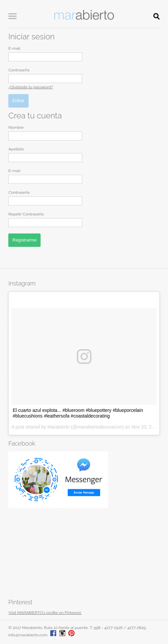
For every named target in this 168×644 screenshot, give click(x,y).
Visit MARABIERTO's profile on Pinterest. (45, 613)
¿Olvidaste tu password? (31, 87)
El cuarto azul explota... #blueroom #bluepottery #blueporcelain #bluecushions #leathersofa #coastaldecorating (78, 413)
